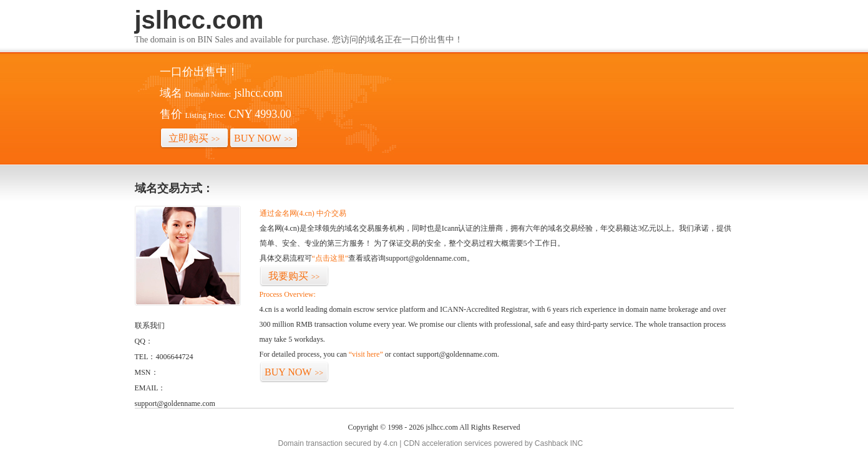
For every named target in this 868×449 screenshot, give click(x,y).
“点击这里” (330, 258)
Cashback (551, 443)
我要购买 (294, 276)
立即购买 (194, 138)
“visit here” (366, 354)
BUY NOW (263, 138)
